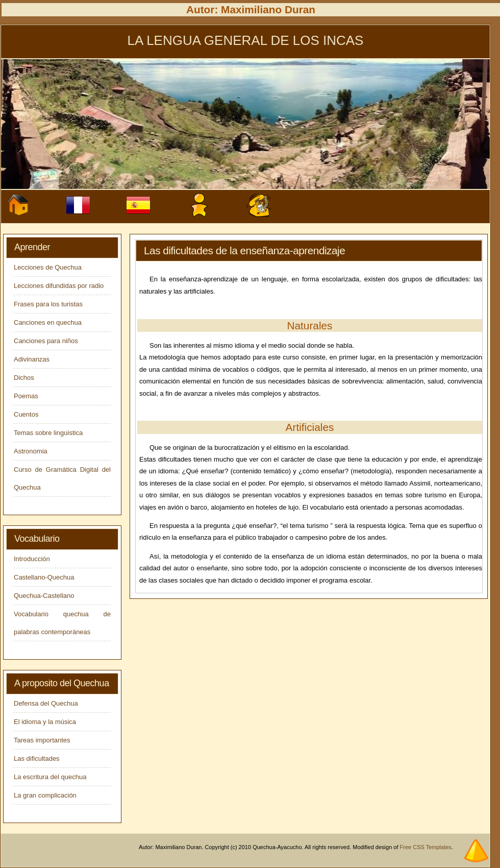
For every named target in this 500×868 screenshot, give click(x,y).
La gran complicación (45, 795)
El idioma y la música (45, 722)
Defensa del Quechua (46, 703)
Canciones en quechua (48, 322)
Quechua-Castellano (44, 596)
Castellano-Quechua (44, 577)
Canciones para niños (46, 341)
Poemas (26, 396)
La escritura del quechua (50, 777)
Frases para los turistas (48, 304)
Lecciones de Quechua (48, 267)
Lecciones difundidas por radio (59, 286)
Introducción (32, 559)
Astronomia (31, 451)
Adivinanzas (32, 359)
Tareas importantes (42, 740)
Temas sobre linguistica (48, 433)
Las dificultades (37, 758)
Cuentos (26, 414)
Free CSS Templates (426, 847)
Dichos (24, 378)
